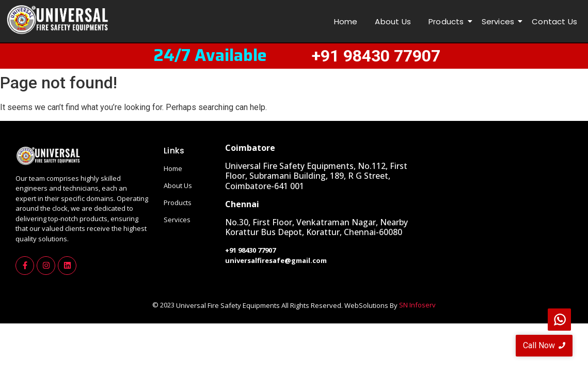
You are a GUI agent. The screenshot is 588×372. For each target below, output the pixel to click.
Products (448, 21)
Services (500, 21)
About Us (393, 21)
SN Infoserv (417, 305)
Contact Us (554, 21)
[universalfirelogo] (57, 20)
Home (346, 21)
